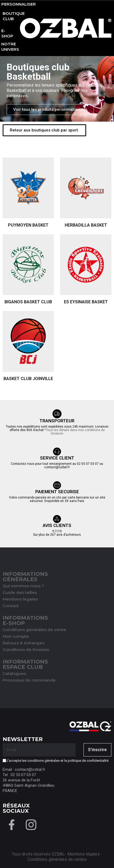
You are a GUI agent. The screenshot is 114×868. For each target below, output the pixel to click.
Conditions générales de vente (34, 630)
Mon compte (16, 636)
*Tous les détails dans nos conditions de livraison (75, 432)
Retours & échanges (23, 643)
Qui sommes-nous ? (23, 586)
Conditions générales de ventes (57, 859)
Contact (11, 606)
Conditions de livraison (26, 650)
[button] (50, 110)
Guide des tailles (20, 592)
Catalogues (14, 673)
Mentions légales (20, 599)
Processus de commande (29, 680)
